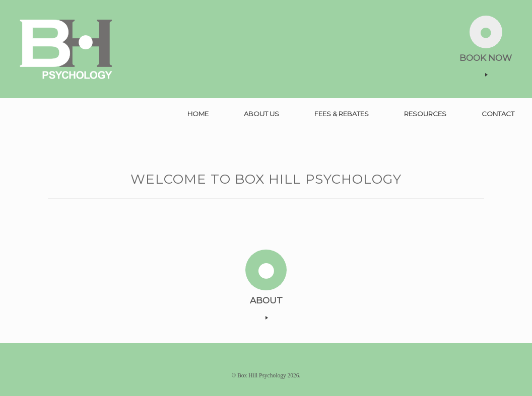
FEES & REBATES (342, 114)
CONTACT (498, 114)
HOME (198, 114)
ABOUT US (261, 114)
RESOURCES (425, 114)
